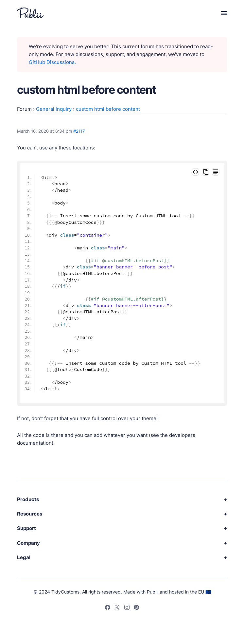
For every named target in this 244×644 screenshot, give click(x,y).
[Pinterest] (136, 608)
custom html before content (108, 109)
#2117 (79, 131)
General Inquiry (54, 109)
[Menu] (220, 13)
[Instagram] (127, 608)
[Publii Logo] (30, 13)
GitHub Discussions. (52, 62)
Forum (24, 109)
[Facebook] (108, 608)
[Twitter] (117, 608)
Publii (153, 592)
